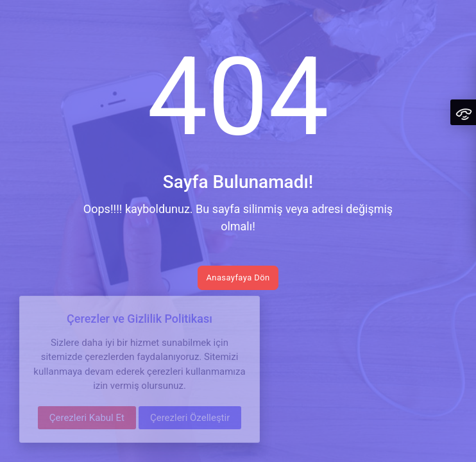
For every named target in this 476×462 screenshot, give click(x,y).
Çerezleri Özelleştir (190, 418)
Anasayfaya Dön (238, 278)
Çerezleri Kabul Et (87, 418)
